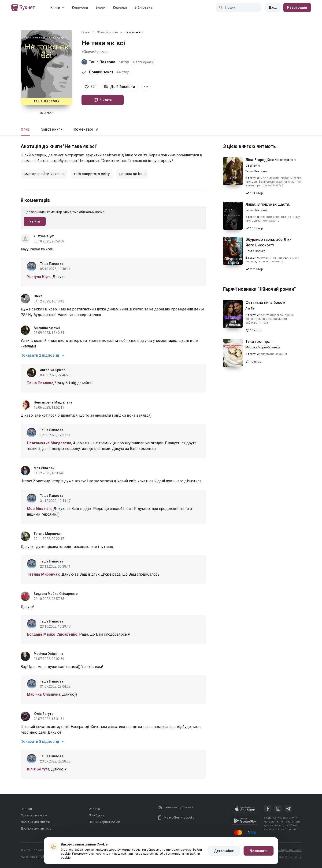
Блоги (100, 8)
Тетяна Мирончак (48, 534)
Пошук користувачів (104, 822)
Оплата (94, 809)
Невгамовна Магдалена (53, 402)
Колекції (120, 8)
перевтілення (270, 217)
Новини (26, 809)
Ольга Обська (255, 251)
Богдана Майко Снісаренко (56, 594)
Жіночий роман (107, 32)
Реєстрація (297, 8)
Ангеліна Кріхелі (47, 328)
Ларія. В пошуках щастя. (268, 204)
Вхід (273, 8)
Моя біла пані (45, 468)
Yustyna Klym (44, 236)
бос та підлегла (272, 315)
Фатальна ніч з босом (265, 303)
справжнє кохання (274, 354)
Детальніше (224, 851)
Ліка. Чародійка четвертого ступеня (271, 163)
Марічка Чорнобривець (263, 347)
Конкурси (80, 8)
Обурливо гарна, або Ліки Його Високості (269, 242)
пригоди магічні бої (269, 185)
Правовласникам (34, 815)
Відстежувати (143, 62)
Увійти (35, 221)
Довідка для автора (36, 828)
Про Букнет (97, 815)
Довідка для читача (36, 822)
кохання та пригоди (274, 258)
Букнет (86, 32)
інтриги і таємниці (270, 261)
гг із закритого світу (92, 174)
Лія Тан (251, 308)
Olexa (38, 296)
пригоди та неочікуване (262, 221)
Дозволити (259, 851)
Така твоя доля (260, 342)
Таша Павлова (102, 62)
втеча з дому (291, 217)
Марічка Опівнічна (49, 654)
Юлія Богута (44, 714)
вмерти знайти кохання (44, 174)
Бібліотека (143, 8)
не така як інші (132, 174)
